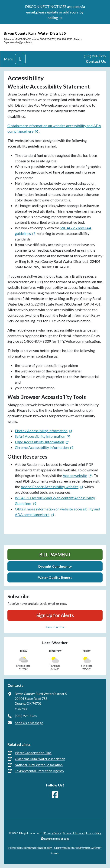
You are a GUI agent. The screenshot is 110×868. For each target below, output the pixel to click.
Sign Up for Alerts (55, 615)
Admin (55, 853)
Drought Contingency (55, 566)
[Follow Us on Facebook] (55, 795)
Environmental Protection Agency (39, 771)
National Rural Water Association (39, 765)
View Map (21, 709)
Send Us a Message (29, 723)
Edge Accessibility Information (39, 442)
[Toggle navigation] (20, 59)
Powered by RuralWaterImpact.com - (55, 848)
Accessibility (93, 833)
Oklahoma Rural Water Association (40, 759)
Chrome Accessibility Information (42, 447)
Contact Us (96, 61)
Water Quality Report (55, 577)
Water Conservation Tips (33, 753)
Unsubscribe (55, 627)
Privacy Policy (53, 833)
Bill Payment (55, 555)
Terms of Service (73, 833)
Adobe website (75, 475)
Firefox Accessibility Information (41, 431)
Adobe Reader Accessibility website (50, 487)
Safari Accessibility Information (40, 436)
